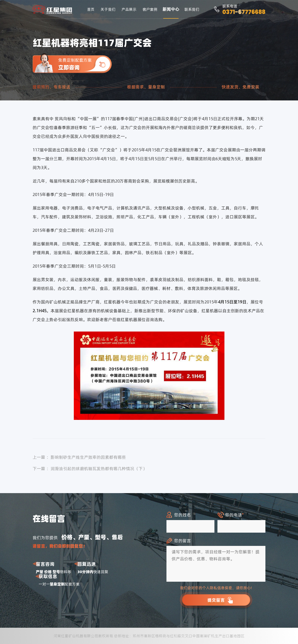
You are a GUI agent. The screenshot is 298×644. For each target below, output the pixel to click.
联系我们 (192, 9)
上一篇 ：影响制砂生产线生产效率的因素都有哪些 (79, 457)
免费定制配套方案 (85, 64)
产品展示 (129, 9)
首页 (91, 9)
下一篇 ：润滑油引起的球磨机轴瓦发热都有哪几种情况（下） (90, 469)
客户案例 (150, 9)
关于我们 (108, 9)
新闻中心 (171, 9)
